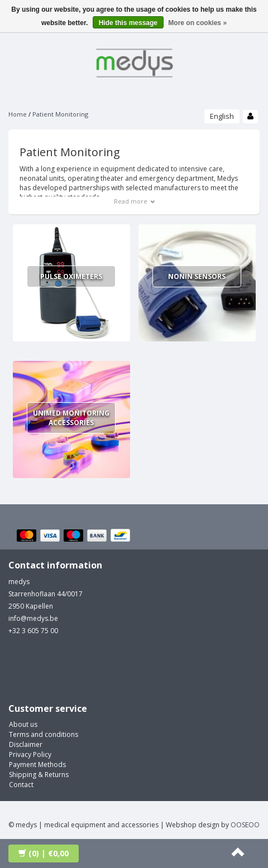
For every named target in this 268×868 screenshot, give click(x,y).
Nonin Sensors (197, 276)
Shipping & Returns (39, 775)
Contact (21, 785)
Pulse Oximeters (71, 276)
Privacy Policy (30, 754)
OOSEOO (245, 825)
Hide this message (128, 23)
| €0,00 (44, 853)
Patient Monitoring (60, 114)
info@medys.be (33, 618)
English (222, 116)
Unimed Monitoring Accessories (71, 418)
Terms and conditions (44, 734)
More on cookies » (197, 23)
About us (23, 724)
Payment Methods (37, 765)
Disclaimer (26, 744)
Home (18, 114)
